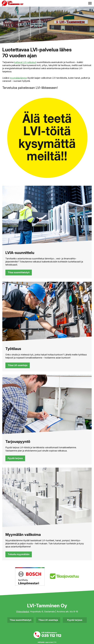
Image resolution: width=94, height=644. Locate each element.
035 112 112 (51, 635)
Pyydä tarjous (15, 458)
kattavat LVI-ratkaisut (25, 62)
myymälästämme (18, 78)
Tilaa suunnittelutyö (19, 272)
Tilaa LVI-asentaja (18, 365)
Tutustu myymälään (19, 554)
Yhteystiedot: (23, 612)
